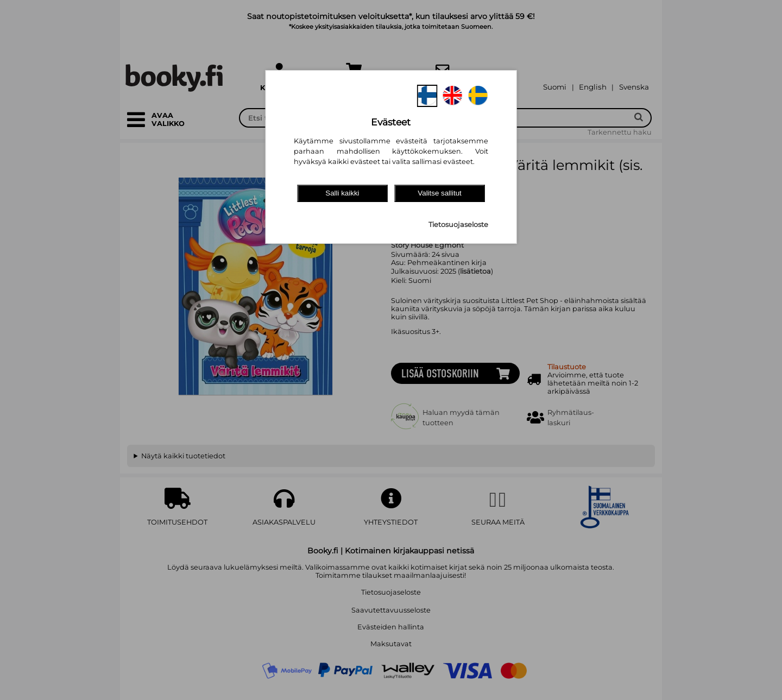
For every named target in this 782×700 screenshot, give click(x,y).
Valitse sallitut (440, 193)
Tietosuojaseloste (458, 225)
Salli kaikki (342, 193)
